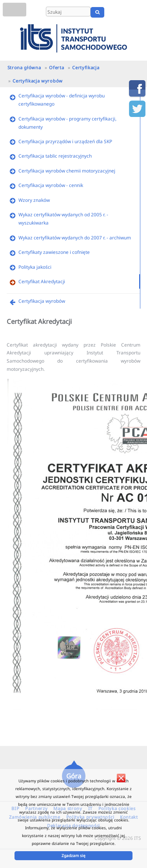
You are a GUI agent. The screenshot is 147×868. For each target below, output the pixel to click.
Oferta (56, 67)
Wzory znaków (34, 200)
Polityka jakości (35, 267)
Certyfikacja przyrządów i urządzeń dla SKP (65, 141)
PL (117, 12)
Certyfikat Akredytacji (42, 281)
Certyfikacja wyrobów (38, 81)
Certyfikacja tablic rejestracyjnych (55, 156)
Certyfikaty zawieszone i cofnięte (54, 252)
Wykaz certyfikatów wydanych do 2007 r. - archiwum (75, 237)
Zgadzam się (73, 855)
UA (138, 12)
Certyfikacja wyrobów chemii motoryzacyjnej (67, 171)
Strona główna (24, 67)
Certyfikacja (86, 67)
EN (126, 12)
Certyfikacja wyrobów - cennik (51, 185)
